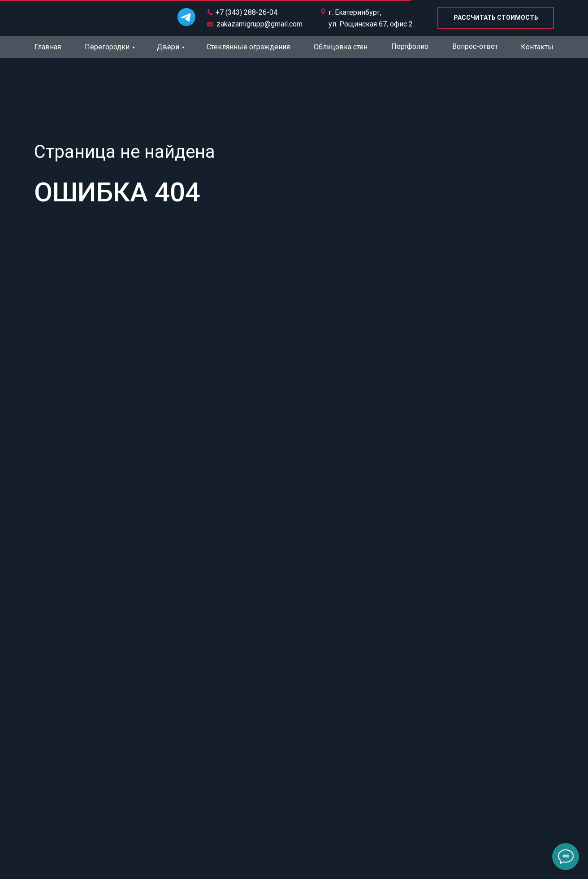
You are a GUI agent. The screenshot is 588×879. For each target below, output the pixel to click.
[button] (496, 18)
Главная (48, 47)
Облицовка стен (341, 47)
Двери (168, 47)
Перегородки (107, 47)
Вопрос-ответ (475, 46)
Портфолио (410, 46)
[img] (84, 17)
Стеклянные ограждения (248, 47)
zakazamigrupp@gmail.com (259, 24)
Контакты (537, 47)
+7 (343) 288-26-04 (246, 12)
